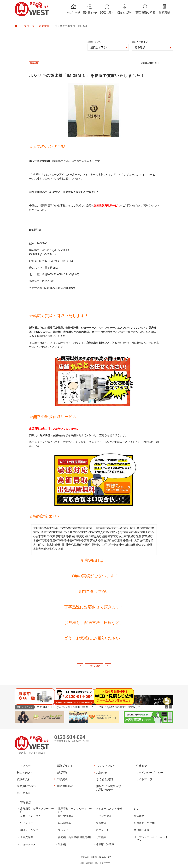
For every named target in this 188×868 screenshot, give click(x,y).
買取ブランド (65, 766)
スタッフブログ (106, 766)
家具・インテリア (30, 816)
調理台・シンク (29, 830)
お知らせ (102, 773)
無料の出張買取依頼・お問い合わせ (110, 788)
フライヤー (65, 830)
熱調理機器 (65, 823)
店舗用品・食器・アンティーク (37, 810)
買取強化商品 (65, 786)
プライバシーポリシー (150, 773)
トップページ (27, 26)
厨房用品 (139, 816)
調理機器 (101, 823)
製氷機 (62, 844)
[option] (105, 707)
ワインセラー (28, 823)
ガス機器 (101, 837)
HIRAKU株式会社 (99, 857)
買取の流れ (24, 779)
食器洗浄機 (27, 837)
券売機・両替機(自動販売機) (74, 837)
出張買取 (62, 773)
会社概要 (141, 766)
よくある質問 (105, 779)
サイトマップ (144, 779)
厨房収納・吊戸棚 (144, 823)
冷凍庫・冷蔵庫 (105, 844)
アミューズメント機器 (109, 809)
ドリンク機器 (104, 816)
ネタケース (102, 830)
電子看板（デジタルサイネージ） (75, 810)
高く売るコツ (25, 793)
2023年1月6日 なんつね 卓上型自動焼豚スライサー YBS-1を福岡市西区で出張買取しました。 (93, 707)
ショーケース (28, 844)
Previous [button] (166, 707)
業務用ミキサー (143, 830)
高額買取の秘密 (26, 786)
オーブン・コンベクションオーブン (151, 839)
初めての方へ (25, 773)
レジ (136, 809)
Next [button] (170, 707)
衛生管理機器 (66, 816)
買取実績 (44, 26)
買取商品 (26, 803)
